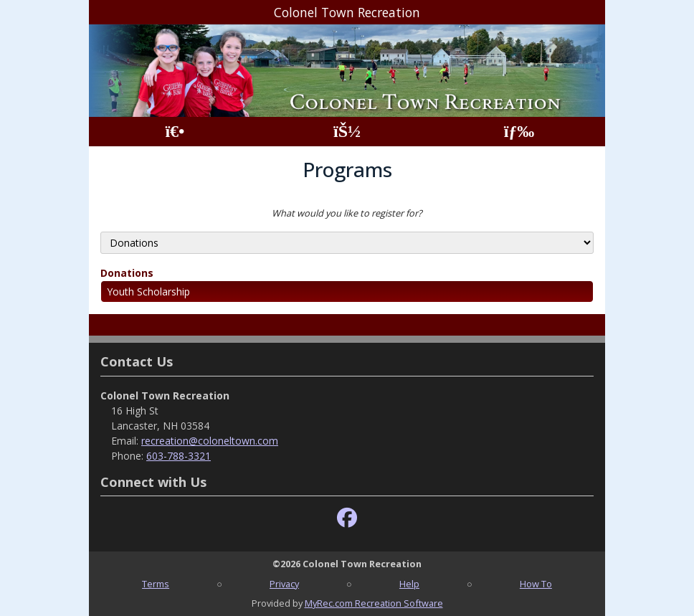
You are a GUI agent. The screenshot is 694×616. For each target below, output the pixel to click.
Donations (127, 273)
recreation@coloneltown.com (210, 441)
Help (409, 584)
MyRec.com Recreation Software (374, 603)
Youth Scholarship (148, 292)
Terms (156, 584)
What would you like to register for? (347, 213)
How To (536, 584)
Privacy (284, 584)
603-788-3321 (179, 456)
